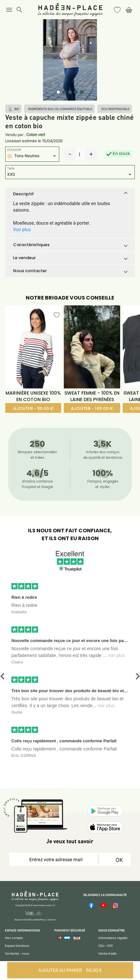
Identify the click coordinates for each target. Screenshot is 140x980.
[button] (70, 194)
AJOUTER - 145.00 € (92, 408)
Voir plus (22, 230)
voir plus (116, 655)
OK (118, 860)
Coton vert (36, 135)
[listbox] (32, 157)
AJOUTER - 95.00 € (33, 408)
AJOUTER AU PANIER (70, 970)
